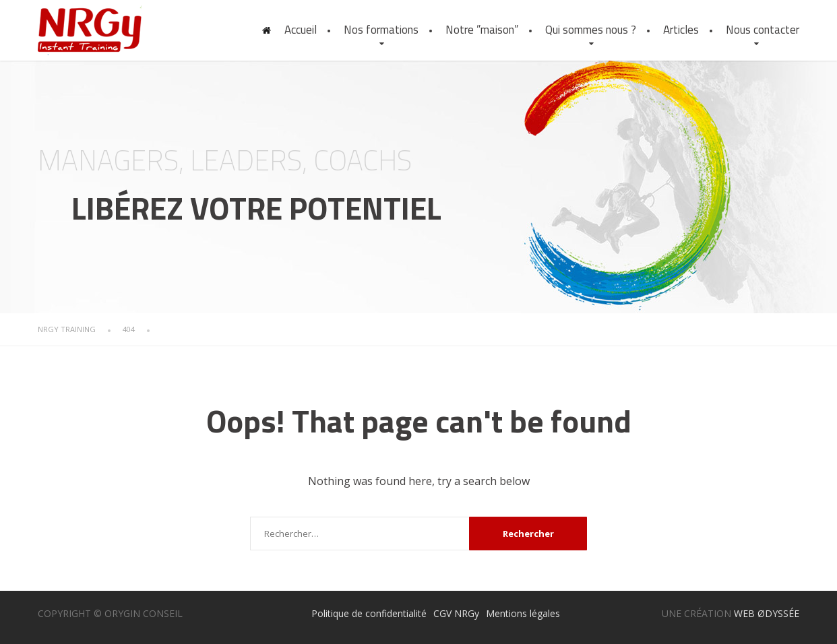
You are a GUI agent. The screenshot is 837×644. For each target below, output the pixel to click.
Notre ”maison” (482, 30)
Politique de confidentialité (369, 613)
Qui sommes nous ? (591, 30)
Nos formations (381, 30)
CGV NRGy (456, 613)
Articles (681, 30)
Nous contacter (763, 30)
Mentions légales (523, 613)
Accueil (301, 30)
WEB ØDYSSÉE (767, 613)
